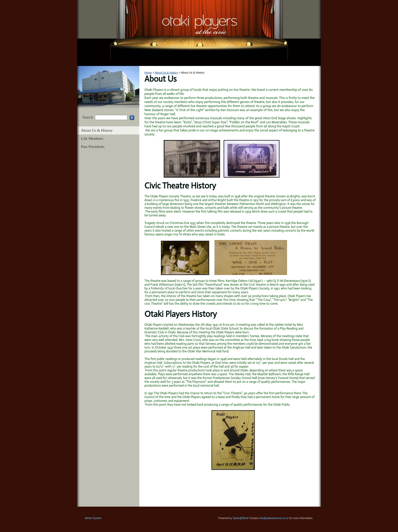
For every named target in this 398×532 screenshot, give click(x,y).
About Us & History (97, 130)
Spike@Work (240, 518)
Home (148, 73)
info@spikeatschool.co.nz (274, 518)
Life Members (92, 138)
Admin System (93, 518)
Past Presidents (93, 147)
